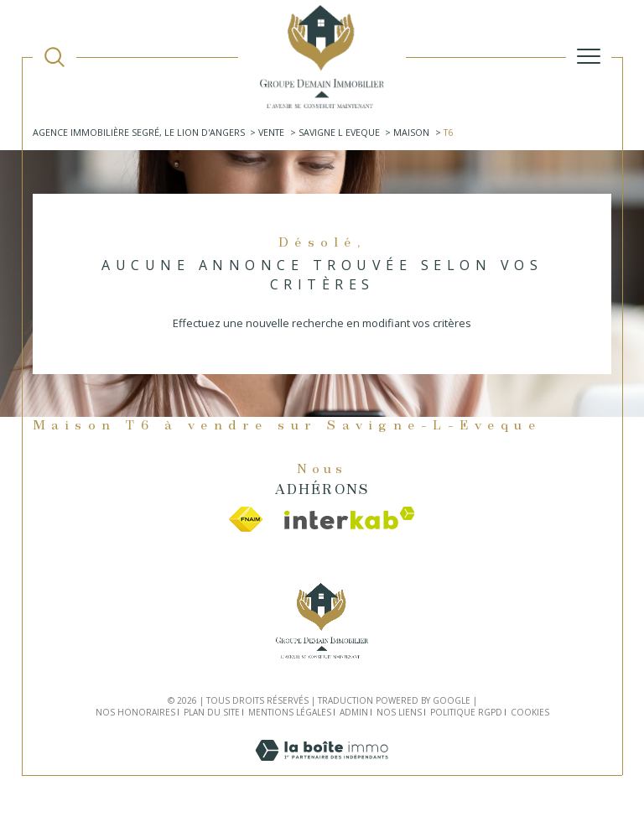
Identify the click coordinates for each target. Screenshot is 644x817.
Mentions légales (290, 712)
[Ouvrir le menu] (589, 57)
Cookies (530, 713)
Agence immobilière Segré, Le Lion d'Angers (139, 132)
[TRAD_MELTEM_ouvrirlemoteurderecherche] (55, 57)
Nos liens (399, 712)
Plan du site (212, 712)
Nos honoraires (135, 712)
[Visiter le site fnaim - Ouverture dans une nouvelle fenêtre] (246, 519)
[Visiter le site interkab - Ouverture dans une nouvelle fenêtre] (350, 518)
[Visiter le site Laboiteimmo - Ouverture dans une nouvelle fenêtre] (322, 768)
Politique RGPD (466, 712)
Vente (271, 132)
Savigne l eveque (339, 132)
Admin (354, 712)
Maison (411, 132)
